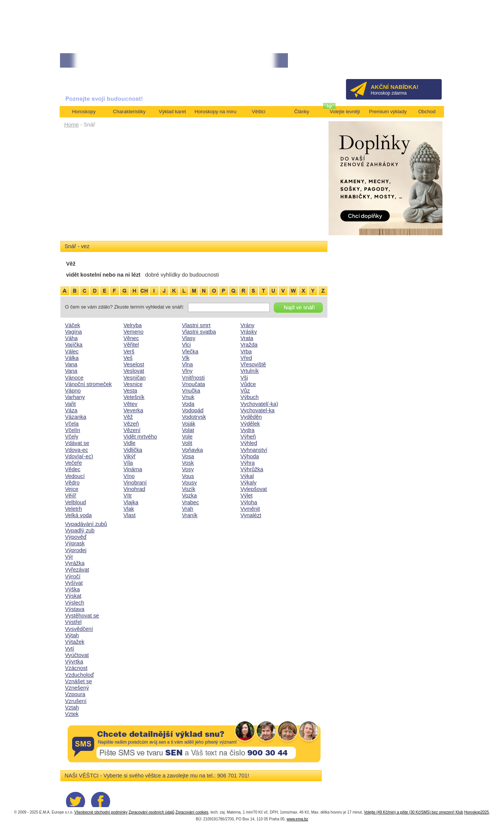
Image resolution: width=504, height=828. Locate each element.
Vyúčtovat (77, 655)
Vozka (189, 496)
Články (302, 112)
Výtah (72, 635)
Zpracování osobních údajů (151, 812)
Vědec (73, 469)
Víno (129, 476)
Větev (130, 404)
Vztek (72, 714)
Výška (72, 589)
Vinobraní (135, 483)
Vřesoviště (253, 364)
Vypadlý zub (80, 530)
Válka (72, 358)
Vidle (130, 443)
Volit (187, 443)
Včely (72, 437)
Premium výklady (388, 112)
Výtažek (75, 642)
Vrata (247, 338)
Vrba (246, 351)
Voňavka (192, 450)
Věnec (131, 338)
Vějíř (71, 496)
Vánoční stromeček (88, 384)
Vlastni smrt (196, 325)
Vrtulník (250, 371)
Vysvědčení (79, 629)
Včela (72, 424)
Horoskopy (84, 112)
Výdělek (250, 424)
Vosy (188, 469)
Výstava (75, 609)
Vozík (189, 489)
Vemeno (134, 332)
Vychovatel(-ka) (259, 404)
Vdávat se (77, 443)
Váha (71, 338)
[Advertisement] (194, 187)
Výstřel (73, 622)
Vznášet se (78, 681)
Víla (128, 463)
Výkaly (248, 483)
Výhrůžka (252, 469)
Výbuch (250, 397)
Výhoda (250, 456)
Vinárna (133, 469)
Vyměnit (250, 509)
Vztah (72, 708)
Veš (128, 358)
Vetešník (134, 397)
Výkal (247, 476)
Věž (128, 417)
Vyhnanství (254, 450)
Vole (187, 437)
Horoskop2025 (476, 812)
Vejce (72, 489)
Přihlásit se (423, 63)
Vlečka (190, 351)
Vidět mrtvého (140, 437)
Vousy (189, 483)
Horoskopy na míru (215, 112)
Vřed (246, 358)
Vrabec (190, 502)
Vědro (72, 483)
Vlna (187, 364)
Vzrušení (76, 701)
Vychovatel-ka (258, 410)
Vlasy (189, 338)
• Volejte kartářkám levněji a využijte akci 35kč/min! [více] (117, 61)
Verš (129, 351)
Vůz (245, 391)
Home (71, 125)
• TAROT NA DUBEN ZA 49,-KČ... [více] (216, 61)
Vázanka (76, 417)
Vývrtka (74, 662)
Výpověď (76, 537)
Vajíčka (74, 345)
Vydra (247, 430)
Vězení (132, 430)
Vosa (188, 456)
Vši (244, 378)
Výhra (248, 463)
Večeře (73, 463)
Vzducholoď (79, 675)
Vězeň (131, 424)
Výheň (248, 437)
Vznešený (77, 688)
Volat (188, 430)
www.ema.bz (298, 819)
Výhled (249, 443)
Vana (71, 364)
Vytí (70, 649)
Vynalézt (251, 515)
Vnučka (191, 391)
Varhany (75, 397)
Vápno (73, 391)
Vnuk (188, 397)
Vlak (129, 509)
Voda (188, 404)
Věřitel (131, 345)
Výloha (249, 502)
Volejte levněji (345, 112)
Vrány (247, 325)
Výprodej (76, 550)
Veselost (134, 364)
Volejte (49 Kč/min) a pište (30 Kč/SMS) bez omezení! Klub (413, 812)
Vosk (188, 463)
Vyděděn (251, 417)
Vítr (128, 496)
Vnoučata (194, 384)
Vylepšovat (254, 489)
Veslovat (134, 371)
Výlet (246, 496)
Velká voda (78, 515)
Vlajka (131, 502)
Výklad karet (172, 112)
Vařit (70, 404)
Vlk (186, 358)
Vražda (249, 345)
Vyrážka (75, 563)
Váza (71, 410)
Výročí (73, 576)
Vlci (186, 345)
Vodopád (193, 410)
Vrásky (249, 332)
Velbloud (75, 502)
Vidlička (133, 450)
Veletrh (73, 509)
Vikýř (130, 456)
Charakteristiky (129, 112)
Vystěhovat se (82, 616)
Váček (73, 325)
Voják (189, 424)
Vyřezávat (77, 570)
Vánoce (74, 378)
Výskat (73, 596)
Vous (188, 476)
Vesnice (133, 384)
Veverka (133, 410)
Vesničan (134, 378)
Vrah (188, 509)
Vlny (187, 371)
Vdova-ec (77, 450)
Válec (72, 351)
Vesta (130, 391)
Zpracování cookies (192, 812)
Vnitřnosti (193, 378)
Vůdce (248, 384)
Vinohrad (134, 489)
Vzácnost (76, 668)
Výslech (74, 603)
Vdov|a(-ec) (79, 456)
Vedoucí (75, 476)
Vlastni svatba (199, 332)
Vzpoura (75, 694)
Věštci (258, 112)
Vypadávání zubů (86, 524)
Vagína (73, 332)
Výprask (75, 543)
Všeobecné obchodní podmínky (101, 812)
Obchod (427, 112)
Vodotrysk (194, 417)
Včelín (73, 430)
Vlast (130, 515)
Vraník (190, 515)
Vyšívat (74, 583)
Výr (69, 557)
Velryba (133, 325)
